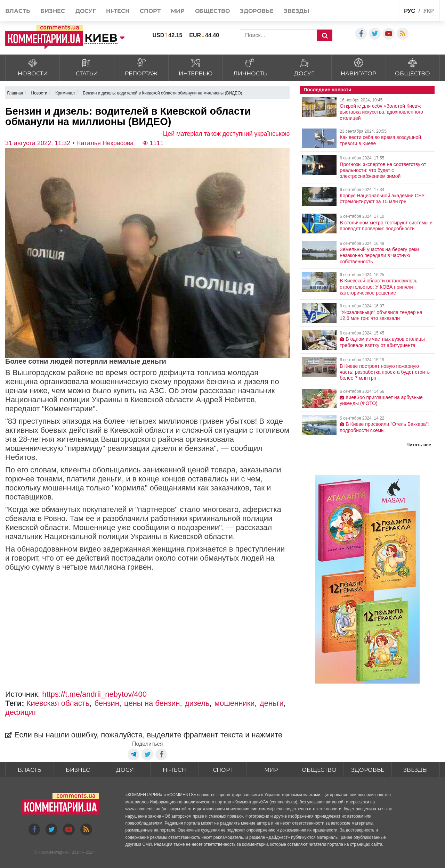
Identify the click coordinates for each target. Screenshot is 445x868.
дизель (197, 703)
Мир (178, 11)
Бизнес (53, 11)
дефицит (21, 712)
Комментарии (54, 853)
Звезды (296, 11)
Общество (212, 11)
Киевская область (58, 703)
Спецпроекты (376, 10)
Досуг (86, 11)
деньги (272, 703)
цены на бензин (152, 703)
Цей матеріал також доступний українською (226, 134)
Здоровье (257, 11)
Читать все (419, 445)
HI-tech (118, 11)
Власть (18, 11)
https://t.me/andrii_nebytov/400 (94, 694)
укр (428, 11)
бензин (107, 703)
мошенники (235, 703)
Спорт (150, 11)
